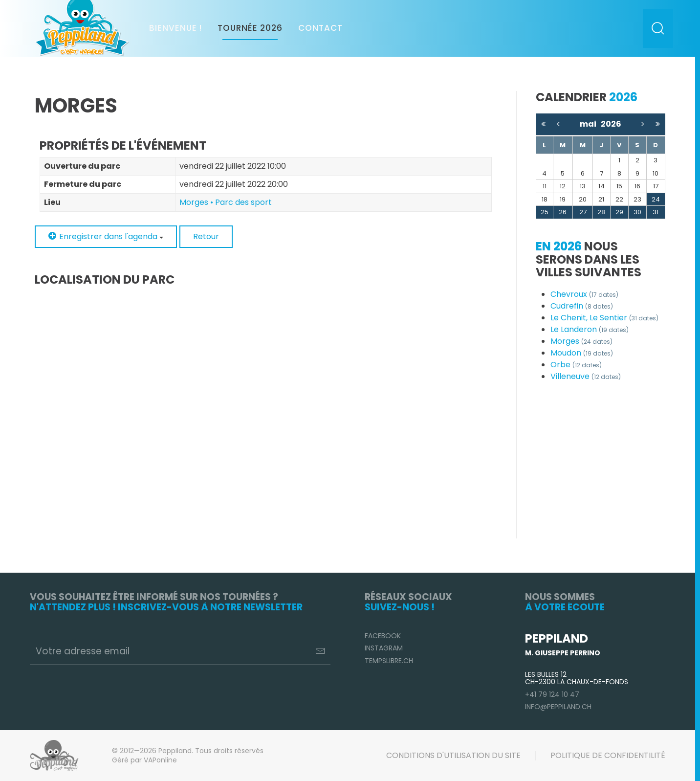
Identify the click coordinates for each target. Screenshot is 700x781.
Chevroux (584, 294)
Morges (581, 341)
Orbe (576, 365)
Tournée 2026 (250, 28)
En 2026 (559, 246)
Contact (320, 28)
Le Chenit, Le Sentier (604, 318)
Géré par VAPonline (144, 760)
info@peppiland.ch (558, 707)
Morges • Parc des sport (226, 202)
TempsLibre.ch (389, 661)
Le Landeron (590, 329)
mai (590, 124)
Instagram (384, 648)
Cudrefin (582, 306)
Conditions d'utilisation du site (453, 755)
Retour (206, 236)
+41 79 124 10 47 (552, 694)
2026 (611, 124)
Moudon (582, 353)
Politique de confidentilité (608, 755)
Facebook (383, 636)
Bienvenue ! (175, 28)
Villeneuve (586, 376)
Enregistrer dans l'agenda (106, 236)
